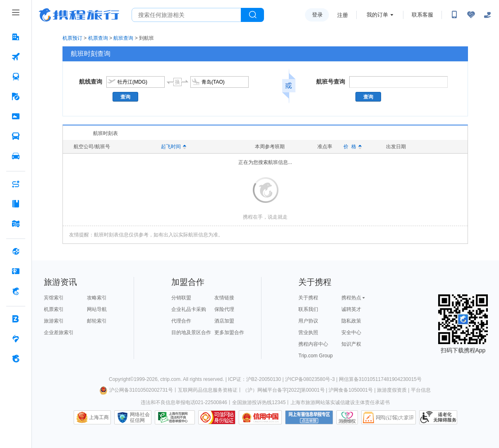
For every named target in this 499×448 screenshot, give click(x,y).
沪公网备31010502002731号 (136, 390)
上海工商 (99, 417)
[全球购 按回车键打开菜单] (16, 251)
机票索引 (54, 309)
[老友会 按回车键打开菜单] (16, 339)
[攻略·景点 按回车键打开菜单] (16, 204)
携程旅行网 (79, 15)
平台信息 (421, 390)
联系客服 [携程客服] (422, 15)
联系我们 (308, 309)
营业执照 (308, 332)
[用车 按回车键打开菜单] (16, 156)
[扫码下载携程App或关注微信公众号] (454, 15)
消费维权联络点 (347, 417)
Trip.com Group (315, 356)
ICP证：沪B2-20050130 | (257, 379)
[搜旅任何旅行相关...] (186, 15)
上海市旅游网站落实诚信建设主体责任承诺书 (340, 402)
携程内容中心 (313, 344)
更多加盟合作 (229, 332)
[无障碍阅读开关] (471, 15)
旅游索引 (54, 321)
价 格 (353, 147)
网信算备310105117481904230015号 (380, 379)
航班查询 (123, 38)
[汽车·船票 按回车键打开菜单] (16, 136)
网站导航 (97, 309)
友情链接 (224, 298)
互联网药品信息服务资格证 (208, 390)
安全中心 (351, 332)
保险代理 (224, 309)
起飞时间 (174, 147)
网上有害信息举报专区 (309, 417)
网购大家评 (389, 417)
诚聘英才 (351, 309)
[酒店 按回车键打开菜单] (16, 37)
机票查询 (98, 38)
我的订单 (377, 15)
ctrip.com (170, 379)
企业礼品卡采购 (189, 309)
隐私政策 (351, 321)
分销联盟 (181, 298)
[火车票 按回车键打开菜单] (16, 77)
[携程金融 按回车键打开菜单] (16, 291)
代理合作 (181, 321)
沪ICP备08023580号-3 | (312, 379)
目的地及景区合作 (191, 332)
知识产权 (351, 344)
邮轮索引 (97, 321)
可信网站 (217, 417)
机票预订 (72, 38)
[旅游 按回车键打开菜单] (16, 96)
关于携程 (308, 298)
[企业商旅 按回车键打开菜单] (16, 319)
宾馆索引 (54, 298)
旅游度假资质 (392, 390)
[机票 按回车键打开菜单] (16, 57)
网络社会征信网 (140, 417)
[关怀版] (487, 15)
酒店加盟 (224, 321)
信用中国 (260, 417)
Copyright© (121, 379)
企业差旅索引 (59, 332)
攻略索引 (97, 298)
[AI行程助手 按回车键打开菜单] (16, 184)
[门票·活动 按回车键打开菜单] (16, 116)
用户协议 (308, 321)
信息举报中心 (175, 417)
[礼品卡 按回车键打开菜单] (16, 271)
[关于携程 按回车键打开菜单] (16, 359)
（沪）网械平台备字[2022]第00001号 (284, 390)
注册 (343, 15)
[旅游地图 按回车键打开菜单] (16, 224)
